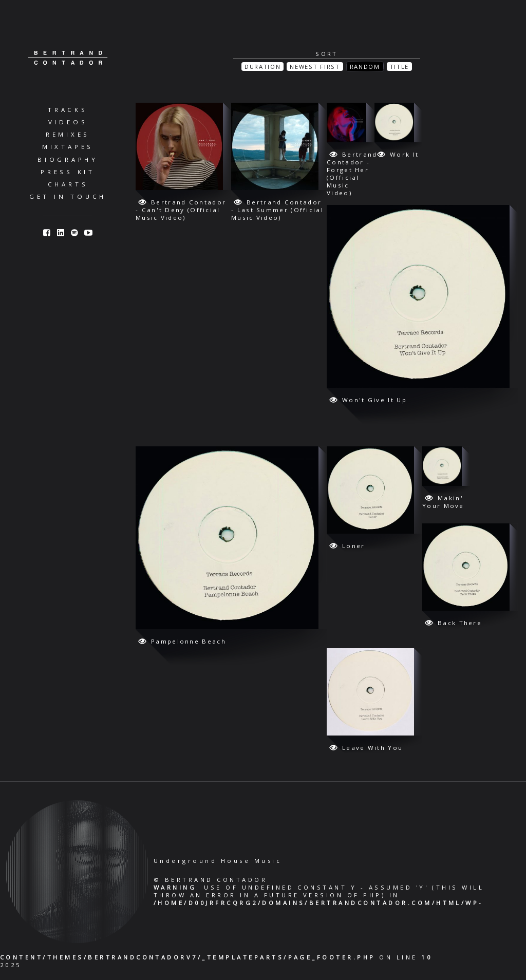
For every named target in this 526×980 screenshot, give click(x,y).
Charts (68, 184)
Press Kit (68, 172)
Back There (460, 623)
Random (365, 67)
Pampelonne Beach (189, 641)
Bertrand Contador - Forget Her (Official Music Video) (352, 174)
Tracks (68, 110)
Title (399, 67)
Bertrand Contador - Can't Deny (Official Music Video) (181, 210)
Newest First (315, 67)
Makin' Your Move (443, 502)
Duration (262, 67)
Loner (354, 546)
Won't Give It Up (374, 400)
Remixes (68, 134)
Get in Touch (68, 196)
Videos (68, 122)
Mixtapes (68, 147)
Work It (404, 154)
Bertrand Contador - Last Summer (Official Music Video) (277, 210)
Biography (68, 159)
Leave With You (372, 748)
